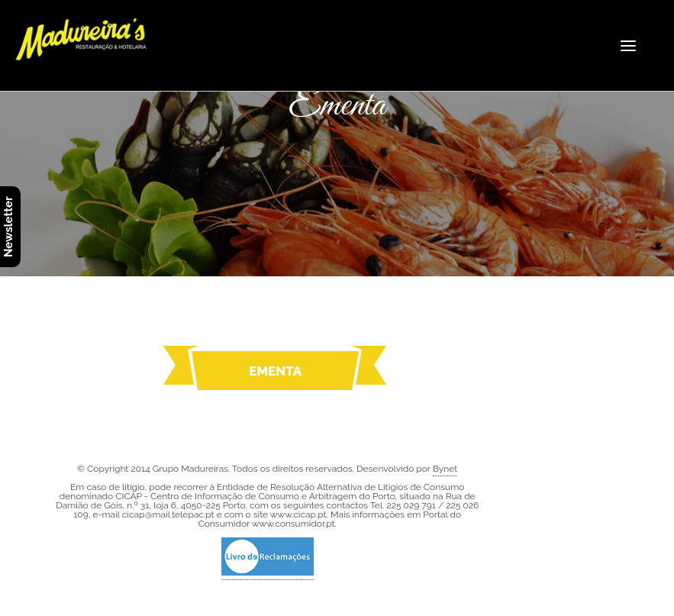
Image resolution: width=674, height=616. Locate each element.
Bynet (445, 469)
